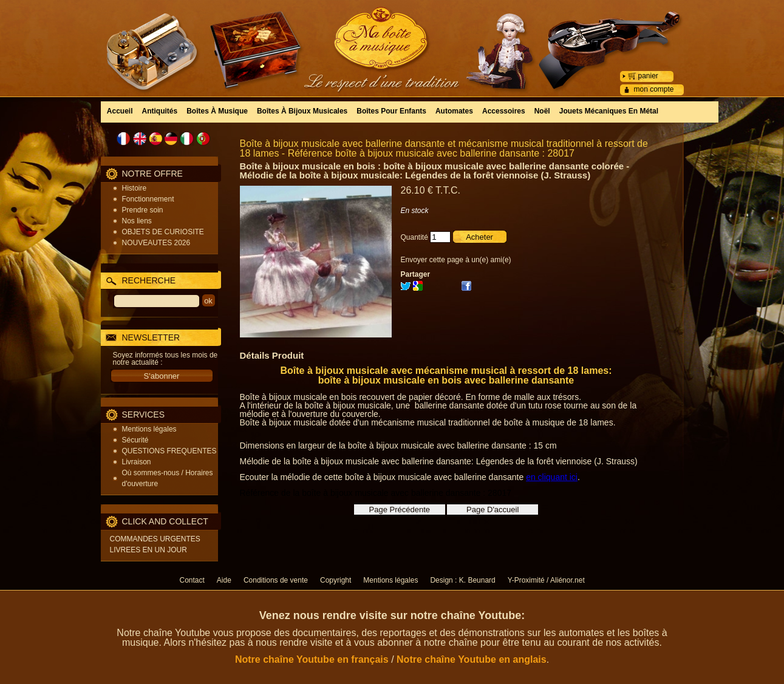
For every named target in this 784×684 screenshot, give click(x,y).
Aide (224, 580)
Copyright (336, 580)
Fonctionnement (148, 199)
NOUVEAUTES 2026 (156, 243)
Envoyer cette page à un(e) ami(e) (456, 260)
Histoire (135, 188)
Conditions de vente (276, 580)
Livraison (137, 462)
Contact (192, 580)
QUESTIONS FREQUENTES (169, 451)
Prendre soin (143, 210)
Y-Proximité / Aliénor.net (546, 580)
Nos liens (137, 221)
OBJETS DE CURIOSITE (163, 232)
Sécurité (135, 440)
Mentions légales (149, 429)
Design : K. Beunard (462, 580)
